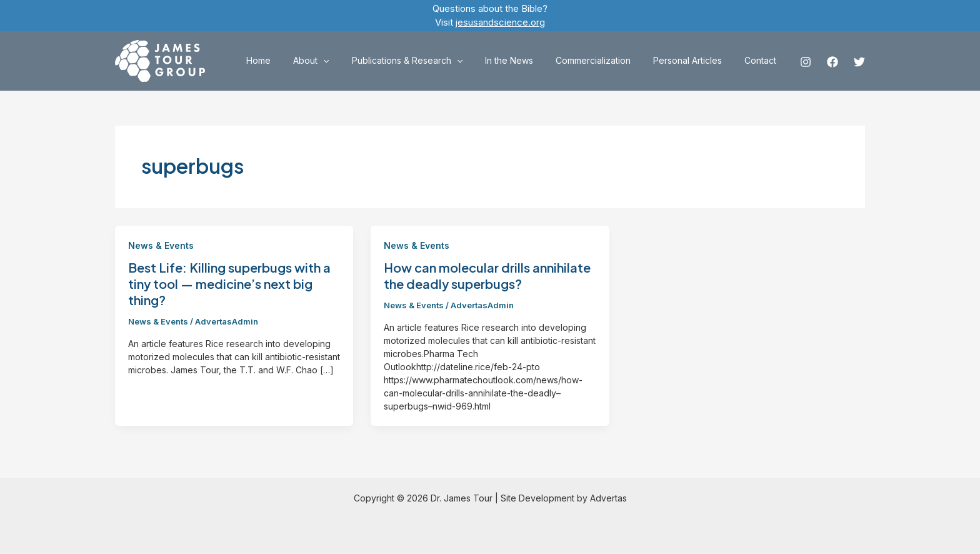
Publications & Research (430, 61)
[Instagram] (806, 62)
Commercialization (606, 60)
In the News (527, 60)
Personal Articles (695, 60)
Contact (763, 60)
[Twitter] (859, 62)
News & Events (161, 245)
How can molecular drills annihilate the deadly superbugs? (487, 275)
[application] (351, 61)
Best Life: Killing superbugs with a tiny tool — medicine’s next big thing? (229, 284)
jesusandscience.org (500, 22)
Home (291, 60)
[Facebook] (832, 62)
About (338, 61)
